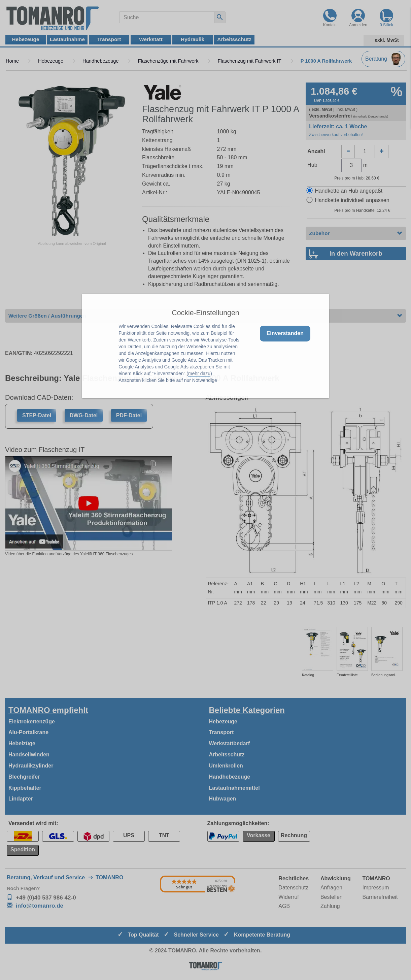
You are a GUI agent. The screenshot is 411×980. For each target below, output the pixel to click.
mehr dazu (199, 373)
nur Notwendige (201, 380)
